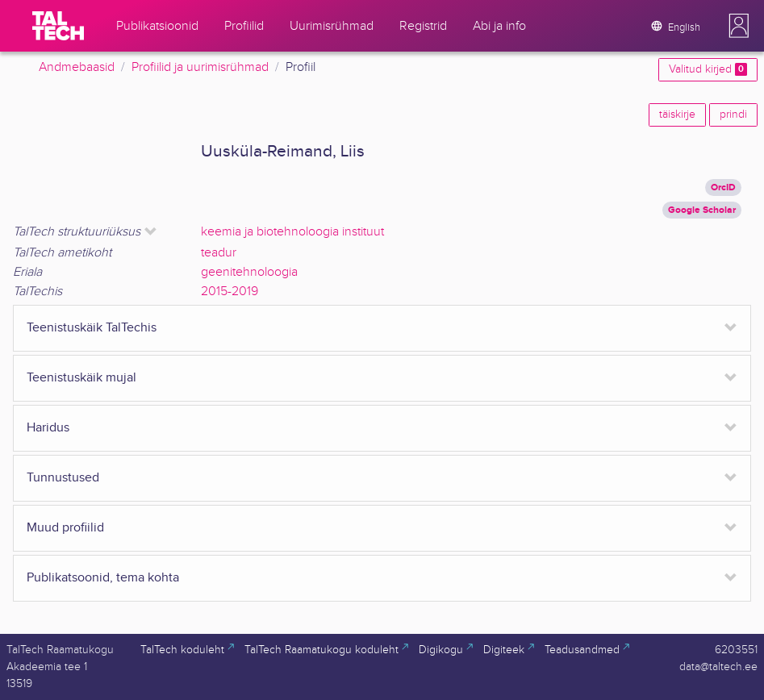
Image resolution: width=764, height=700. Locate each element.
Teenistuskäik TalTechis (92, 328)
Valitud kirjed (708, 69)
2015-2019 (230, 292)
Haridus (48, 428)
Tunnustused (63, 478)
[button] (739, 26)
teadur (219, 253)
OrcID (723, 187)
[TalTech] (58, 26)
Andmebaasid (77, 67)
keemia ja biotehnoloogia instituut (292, 232)
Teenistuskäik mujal (81, 378)
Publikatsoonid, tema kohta (103, 578)
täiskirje (677, 115)
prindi (733, 115)
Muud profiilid (65, 528)
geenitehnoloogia (249, 272)
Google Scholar (702, 210)
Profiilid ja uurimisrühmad (200, 67)
